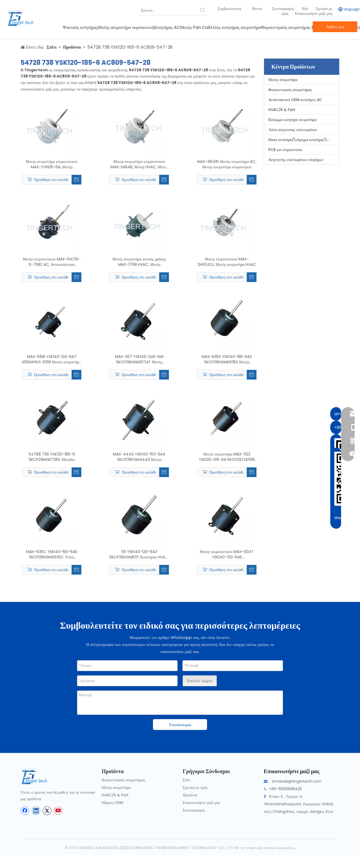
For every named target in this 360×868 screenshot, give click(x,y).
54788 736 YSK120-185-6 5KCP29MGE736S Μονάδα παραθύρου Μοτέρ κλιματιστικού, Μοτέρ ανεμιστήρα (52, 457)
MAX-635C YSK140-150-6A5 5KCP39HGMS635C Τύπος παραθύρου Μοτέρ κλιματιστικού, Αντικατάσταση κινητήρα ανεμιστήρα (52, 554)
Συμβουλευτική (230, 9)
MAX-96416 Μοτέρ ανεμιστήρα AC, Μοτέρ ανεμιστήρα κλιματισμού (227, 164)
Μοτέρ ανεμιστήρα (283, 80)
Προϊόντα (190, 795)
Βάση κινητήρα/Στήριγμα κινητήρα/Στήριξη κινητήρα (304, 140)
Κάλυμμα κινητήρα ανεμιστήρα (292, 120)
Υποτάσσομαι (180, 725)
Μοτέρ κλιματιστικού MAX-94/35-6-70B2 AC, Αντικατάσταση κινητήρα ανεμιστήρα (51, 262)
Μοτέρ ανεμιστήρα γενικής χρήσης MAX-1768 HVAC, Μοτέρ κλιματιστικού (139, 262)
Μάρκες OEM (112, 803)
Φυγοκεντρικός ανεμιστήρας (290, 90)
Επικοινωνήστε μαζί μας (314, 14)
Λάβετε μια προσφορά (335, 28)
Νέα (306, 9)
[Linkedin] (36, 811)
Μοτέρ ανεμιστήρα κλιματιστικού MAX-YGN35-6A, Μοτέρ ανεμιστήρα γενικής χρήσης (52, 164)
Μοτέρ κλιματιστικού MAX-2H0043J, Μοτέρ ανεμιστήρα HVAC (227, 262)
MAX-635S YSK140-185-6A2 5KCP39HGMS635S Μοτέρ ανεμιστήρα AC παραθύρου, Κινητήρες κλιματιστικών (227, 359)
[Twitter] (47, 811)
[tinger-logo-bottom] (38, 777)
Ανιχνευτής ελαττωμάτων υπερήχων (296, 160)
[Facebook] (25, 811)
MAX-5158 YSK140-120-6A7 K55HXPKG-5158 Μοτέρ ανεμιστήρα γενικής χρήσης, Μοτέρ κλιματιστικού (52, 359)
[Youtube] (58, 811)
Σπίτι (186, 780)
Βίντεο (257, 9)
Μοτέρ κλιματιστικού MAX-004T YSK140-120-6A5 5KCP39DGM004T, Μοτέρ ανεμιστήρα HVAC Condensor (227, 554)
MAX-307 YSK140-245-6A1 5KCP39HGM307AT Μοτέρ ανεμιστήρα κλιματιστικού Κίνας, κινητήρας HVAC (139, 359)
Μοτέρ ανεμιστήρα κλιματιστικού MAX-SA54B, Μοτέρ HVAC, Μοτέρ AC (139, 164)
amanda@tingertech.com (297, 781)
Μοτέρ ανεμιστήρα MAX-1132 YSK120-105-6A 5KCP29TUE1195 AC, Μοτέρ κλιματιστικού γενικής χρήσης (227, 457)
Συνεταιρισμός (284, 9)
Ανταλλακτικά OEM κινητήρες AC (295, 100)
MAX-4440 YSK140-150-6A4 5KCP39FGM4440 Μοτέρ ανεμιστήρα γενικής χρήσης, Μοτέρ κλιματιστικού (139, 457)
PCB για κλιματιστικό (285, 150)
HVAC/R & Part (282, 110)
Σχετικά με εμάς (195, 787)
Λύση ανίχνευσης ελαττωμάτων (293, 130)
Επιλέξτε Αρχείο (200, 681)
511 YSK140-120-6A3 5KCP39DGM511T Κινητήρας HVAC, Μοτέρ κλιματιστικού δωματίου (139, 554)
